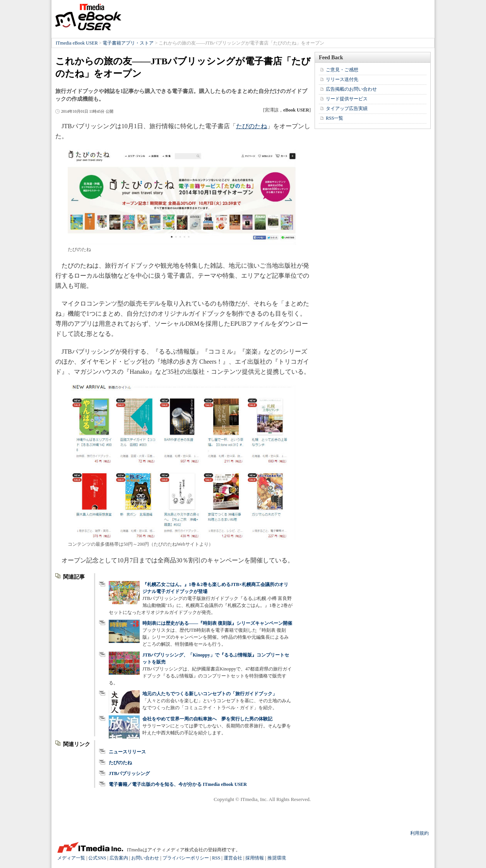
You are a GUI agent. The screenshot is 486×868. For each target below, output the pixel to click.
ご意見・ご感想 (342, 70)
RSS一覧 (335, 118)
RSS (216, 858)
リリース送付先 (342, 79)
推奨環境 (277, 858)
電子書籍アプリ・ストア (128, 43)
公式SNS (97, 858)
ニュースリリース (127, 752)
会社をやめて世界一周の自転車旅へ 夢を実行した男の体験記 (207, 719)
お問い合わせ (145, 858)
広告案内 (119, 858)
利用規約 (419, 833)
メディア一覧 (71, 858)
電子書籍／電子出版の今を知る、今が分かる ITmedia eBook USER (178, 784)
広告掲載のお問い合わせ (351, 89)
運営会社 (233, 858)
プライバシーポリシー (186, 858)
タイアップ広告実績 (347, 108)
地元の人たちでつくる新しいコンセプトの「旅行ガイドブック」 (210, 694)
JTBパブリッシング (129, 773)
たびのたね (252, 126)
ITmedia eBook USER (88, 17)
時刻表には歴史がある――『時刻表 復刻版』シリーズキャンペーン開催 (217, 623)
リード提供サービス (347, 99)
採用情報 (255, 858)
